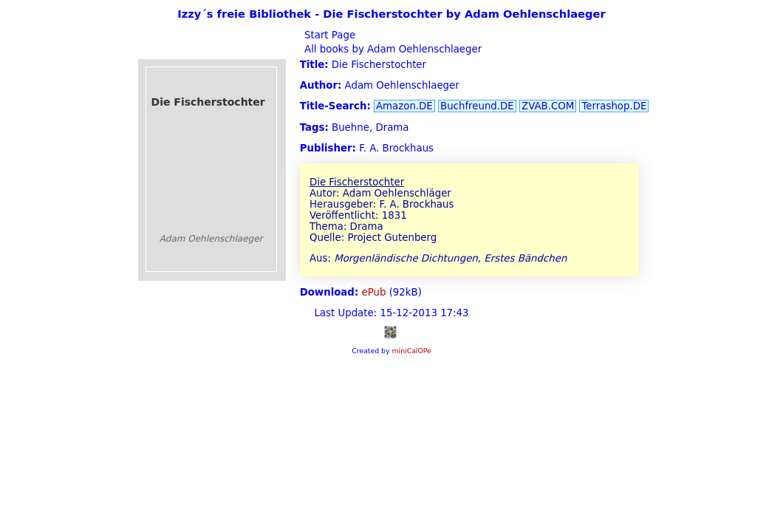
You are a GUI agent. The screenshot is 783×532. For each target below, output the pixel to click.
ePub (374, 292)
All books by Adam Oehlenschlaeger (391, 49)
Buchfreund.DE (477, 106)
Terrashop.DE (614, 106)
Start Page (328, 35)
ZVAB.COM (548, 106)
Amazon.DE (404, 106)
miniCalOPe (411, 351)
